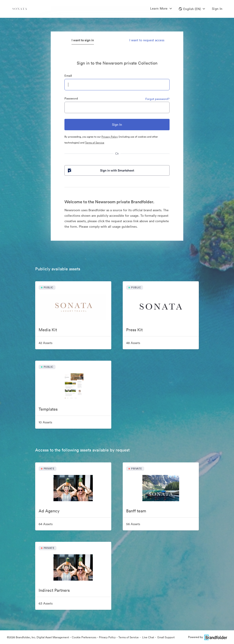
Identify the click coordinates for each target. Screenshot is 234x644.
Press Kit (134, 330)
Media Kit (48, 330)
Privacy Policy (110, 137)
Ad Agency (49, 511)
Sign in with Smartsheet (101, 170)
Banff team (136, 511)
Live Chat (148, 637)
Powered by (208, 637)
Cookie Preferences (84, 637)
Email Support (166, 637)
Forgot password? (157, 99)
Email (68, 76)
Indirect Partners (54, 590)
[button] (192, 9)
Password (71, 98)
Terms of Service (95, 143)
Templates (48, 409)
